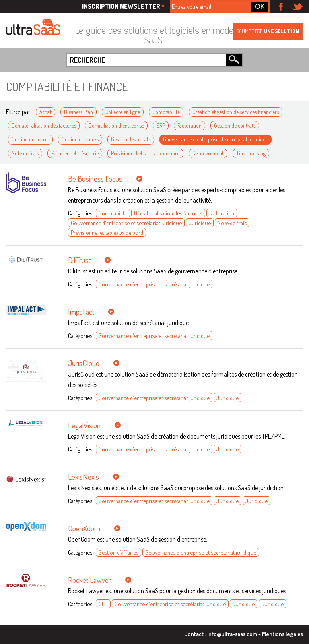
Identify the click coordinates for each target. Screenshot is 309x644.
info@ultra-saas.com (232, 634)
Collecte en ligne (123, 112)
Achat (45, 112)
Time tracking (251, 153)
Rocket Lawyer (90, 580)
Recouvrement (208, 153)
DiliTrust (79, 260)
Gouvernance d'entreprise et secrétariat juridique (215, 139)
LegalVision (84, 425)
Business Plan (78, 112)
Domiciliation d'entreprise (116, 125)
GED (103, 604)
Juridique (200, 223)
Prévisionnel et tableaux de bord (145, 153)
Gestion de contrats (235, 125)
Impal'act (81, 312)
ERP (161, 125)
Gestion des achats (131, 139)
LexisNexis (83, 477)
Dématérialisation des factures (44, 125)
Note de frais (25, 153)
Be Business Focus (95, 179)
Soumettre (268, 31)
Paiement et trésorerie (75, 153)
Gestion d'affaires (118, 552)
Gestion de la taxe (30, 139)
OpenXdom (84, 528)
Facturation (190, 125)
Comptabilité (166, 112)
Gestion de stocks (80, 139)
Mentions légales (282, 634)
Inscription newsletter (123, 6)
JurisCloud (84, 363)
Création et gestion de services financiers (236, 112)
